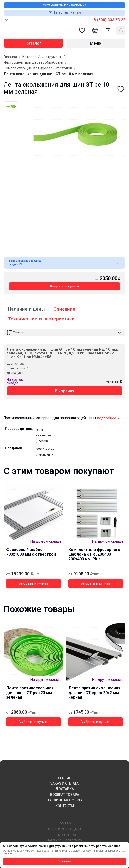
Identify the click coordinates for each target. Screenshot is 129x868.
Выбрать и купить (65, 286)
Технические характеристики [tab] (41, 319)
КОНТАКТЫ (65, 806)
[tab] (11, 106)
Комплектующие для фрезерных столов (38, 68)
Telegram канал (64, 13)
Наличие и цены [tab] (26, 309)
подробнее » (108, 418)
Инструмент (51, 57)
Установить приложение (65, 5)
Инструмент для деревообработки (33, 63)
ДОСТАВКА (65, 789)
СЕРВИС (65, 778)
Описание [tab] (64, 309)
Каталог (29, 57)
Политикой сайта (60, 851)
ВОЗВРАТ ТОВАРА (65, 795)
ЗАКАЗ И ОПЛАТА (64, 783)
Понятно (64, 861)
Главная (10, 57)
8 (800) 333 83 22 (109, 20)
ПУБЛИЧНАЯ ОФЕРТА (65, 800)
